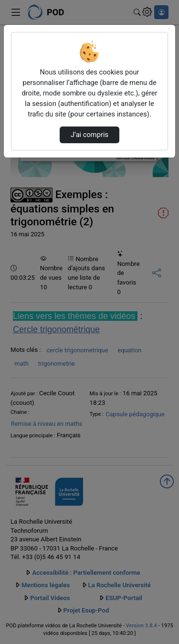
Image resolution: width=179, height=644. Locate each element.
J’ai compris (89, 135)
